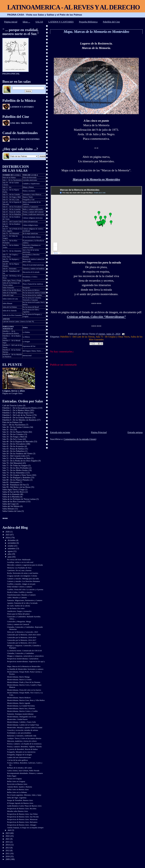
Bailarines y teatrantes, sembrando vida (22, 736)
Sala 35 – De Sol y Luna (11, 200)
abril (10, 830)
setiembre (12, 549)
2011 (8, 853)
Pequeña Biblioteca (88, 22)
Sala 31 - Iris (7, 187)
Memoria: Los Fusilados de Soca (19, 568)
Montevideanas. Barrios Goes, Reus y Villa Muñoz (26, 700)
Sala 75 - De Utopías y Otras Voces (113, 337)
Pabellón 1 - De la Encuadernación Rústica (20, 408)
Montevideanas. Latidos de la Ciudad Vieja (23, 725)
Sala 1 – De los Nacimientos (12, 180)
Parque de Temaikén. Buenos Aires (20, 800)
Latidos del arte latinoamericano (19, 757)
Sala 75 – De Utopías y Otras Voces (10, 256)
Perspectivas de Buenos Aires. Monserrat (22, 819)
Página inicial (11, 22)
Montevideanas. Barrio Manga (18, 677)
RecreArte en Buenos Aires (17, 784)
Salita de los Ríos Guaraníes (12, 315)
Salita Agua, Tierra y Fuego (12, 280)
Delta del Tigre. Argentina (17, 798)
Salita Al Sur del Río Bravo (12, 290)
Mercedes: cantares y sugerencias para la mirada (25, 565)
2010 (8, 856)
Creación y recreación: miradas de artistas (23, 730)
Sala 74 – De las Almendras (12, 251)
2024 (8, 538)
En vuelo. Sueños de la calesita (18, 606)
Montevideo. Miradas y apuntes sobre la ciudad (25, 727)
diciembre (12, 540)
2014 (8, 845)
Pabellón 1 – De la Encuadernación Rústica (11, 332)
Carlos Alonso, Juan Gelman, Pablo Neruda (23, 771)
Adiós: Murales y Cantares (17, 598)
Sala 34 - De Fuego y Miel (13, 437)
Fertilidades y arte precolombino (19, 733)
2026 (8, 532)
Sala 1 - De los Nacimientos (14, 425)
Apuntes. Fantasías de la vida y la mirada (22, 603)
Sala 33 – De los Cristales (11, 194)
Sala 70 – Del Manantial (11, 233)
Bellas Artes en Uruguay (16, 781)
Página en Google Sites (14, 392)
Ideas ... (26, 22)
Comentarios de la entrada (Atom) (80, 439)
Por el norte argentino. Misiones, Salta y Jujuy (24, 795)
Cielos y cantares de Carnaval (18, 624)
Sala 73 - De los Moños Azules (15, 470)
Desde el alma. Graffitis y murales (20, 592)
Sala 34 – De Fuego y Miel (12, 197)
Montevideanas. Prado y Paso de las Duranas (24, 682)
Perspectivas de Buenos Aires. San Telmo (22, 814)
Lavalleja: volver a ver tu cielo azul (20, 562)
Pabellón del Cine (111, 22)
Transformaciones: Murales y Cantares (21, 595)
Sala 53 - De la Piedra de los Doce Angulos (20, 461)
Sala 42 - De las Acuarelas (13, 446)
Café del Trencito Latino (11, 322)
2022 (8, 836)
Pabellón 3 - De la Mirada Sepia (16, 413)
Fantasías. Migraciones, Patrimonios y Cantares (25, 600)
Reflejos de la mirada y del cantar (19, 768)
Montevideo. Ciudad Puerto (17, 719)
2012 (8, 850)
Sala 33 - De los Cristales (13, 434)
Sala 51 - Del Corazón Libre (14, 456)
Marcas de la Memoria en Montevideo (96, 179)
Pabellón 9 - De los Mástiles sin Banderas (19, 420)
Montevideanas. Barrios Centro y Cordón (22, 711)
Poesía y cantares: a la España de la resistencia (24, 744)
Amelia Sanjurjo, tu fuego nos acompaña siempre (25, 828)
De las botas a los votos (16, 608)
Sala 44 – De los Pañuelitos (12, 214)
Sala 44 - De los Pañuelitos (13, 451)
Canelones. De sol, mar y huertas (19, 570)
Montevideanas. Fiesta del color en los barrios (24, 690)
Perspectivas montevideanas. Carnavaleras (23, 659)
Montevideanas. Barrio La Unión (19, 680)
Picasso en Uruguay (14, 779)
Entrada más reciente (60, 432)
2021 (8, 839)
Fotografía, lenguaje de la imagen (19, 755)
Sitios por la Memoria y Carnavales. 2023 (23, 632)
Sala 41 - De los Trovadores (14, 444)
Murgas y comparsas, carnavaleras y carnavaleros (25, 656)
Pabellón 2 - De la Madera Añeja (16, 410)
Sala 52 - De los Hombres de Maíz (16, 458)
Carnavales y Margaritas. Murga (19, 622)
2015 (8, 842)
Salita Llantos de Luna (10, 299)
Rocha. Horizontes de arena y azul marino (23, 573)
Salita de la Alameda (10, 311)
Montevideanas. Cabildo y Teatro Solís (21, 722)
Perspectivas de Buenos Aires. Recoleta (22, 809)
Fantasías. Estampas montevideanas (20, 714)
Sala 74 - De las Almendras (14, 473)
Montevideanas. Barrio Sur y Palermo (21, 708)
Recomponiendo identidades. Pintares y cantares (25, 773)
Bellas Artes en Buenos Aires (18, 789)
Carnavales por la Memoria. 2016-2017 (22, 640)
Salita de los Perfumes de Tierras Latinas (11, 284)
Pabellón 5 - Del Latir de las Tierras (78, 337)
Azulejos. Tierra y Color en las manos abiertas (24, 738)
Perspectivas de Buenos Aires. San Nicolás (23, 817)
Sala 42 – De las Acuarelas (12, 209)
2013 (8, 848)
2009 (8, 859)
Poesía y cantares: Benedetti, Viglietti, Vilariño (24, 747)
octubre (11, 546)
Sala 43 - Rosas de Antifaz (13, 449)
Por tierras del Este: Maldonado (19, 560)
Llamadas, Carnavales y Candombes (21, 653)
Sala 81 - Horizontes (10, 269)
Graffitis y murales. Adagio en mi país (21, 584)
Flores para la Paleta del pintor (18, 614)
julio (10, 554)
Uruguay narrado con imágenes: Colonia (22, 576)
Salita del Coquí (8, 295)
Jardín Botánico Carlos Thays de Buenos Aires (24, 806)
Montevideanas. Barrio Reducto (19, 698)
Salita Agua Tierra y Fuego (13, 489)
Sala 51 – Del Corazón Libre (12, 222)
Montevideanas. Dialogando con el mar (22, 717)
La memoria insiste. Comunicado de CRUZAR (24, 651)
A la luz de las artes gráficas (17, 760)
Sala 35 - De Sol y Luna (12, 439)
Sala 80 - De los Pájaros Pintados (16, 480)
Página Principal (99, 432)
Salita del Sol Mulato (10, 307)
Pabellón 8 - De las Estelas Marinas (17, 417)
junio (10, 557)
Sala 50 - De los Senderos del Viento (17, 453)
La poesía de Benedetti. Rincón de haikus (22, 749)
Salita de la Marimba (10, 293)
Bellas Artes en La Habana (17, 792)
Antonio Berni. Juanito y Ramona (20, 787)
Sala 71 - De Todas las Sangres (15, 465)
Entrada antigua (135, 432)
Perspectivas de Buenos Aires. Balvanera (22, 822)
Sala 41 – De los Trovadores (12, 207)
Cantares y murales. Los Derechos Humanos (24, 581)
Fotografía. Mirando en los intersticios (21, 752)
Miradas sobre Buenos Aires (17, 811)
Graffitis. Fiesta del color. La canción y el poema (25, 589)
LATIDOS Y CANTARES (61, 22)
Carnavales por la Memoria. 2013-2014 (22, 643)
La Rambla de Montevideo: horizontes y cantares (25, 669)
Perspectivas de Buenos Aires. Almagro (22, 825)
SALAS (39, 22)
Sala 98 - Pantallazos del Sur (14, 485)
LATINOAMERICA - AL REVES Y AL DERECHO (73, 7)
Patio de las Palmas (9, 178)
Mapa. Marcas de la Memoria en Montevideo (96, 32)
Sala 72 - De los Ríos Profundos (16, 468)
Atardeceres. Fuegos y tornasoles (19, 611)
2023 (8, 833)
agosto (11, 551)
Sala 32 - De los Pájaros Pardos (15, 432)
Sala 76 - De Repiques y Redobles (16, 477)
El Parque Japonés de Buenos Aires (20, 803)
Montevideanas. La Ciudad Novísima (21, 706)
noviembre (12, 543)
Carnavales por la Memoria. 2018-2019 (22, 637)
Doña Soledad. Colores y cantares (20, 587)
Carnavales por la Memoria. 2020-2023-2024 (24, 635)
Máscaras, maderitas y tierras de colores (22, 741)
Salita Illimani (8, 303)
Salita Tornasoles (8, 288)
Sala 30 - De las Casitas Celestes (16, 427)
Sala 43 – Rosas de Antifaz (12, 212)
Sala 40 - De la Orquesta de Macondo (18, 441)
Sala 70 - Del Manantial (12, 463)
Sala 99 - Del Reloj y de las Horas (16, 487)
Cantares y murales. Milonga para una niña (23, 579)
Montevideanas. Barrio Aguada (19, 703)
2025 (8, 535)
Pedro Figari (12, 776)
